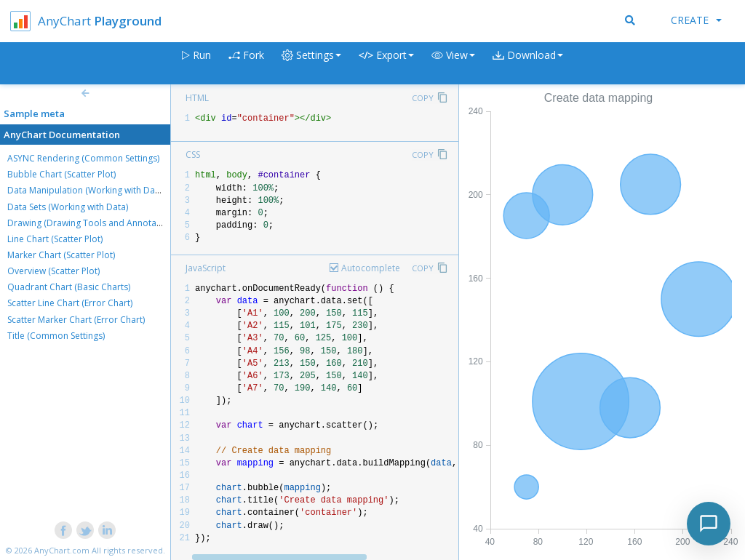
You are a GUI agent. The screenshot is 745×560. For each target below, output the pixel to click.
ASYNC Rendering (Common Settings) (83, 158)
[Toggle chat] (709, 524)
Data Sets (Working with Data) (68, 207)
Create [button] (696, 20)
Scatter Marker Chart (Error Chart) (76, 320)
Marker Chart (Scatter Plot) (61, 255)
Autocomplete (371, 268)
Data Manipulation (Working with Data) (86, 190)
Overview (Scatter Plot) (53, 271)
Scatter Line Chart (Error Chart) (70, 303)
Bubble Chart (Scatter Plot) (61, 174)
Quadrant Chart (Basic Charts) (69, 287)
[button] (453, 64)
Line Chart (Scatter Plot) (55, 239)
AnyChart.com (62, 550)
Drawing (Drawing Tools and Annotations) (93, 223)
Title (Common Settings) (56, 336)
